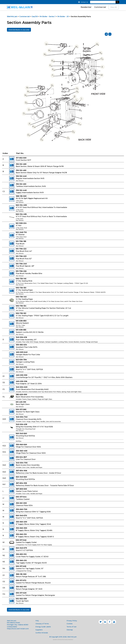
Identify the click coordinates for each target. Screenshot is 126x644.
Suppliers (39, 630)
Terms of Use (72, 627)
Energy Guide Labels (43, 627)
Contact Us (83, 2)
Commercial (100, 7)
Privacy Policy (72, 621)
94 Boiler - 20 (63, 17)
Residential (86, 7)
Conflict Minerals (42, 633)
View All (114, 7)
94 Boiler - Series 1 (48, 17)
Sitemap (70, 630)
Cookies (70, 624)
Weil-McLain (12, 17)
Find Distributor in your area (19, 30)
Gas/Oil (35, 17)
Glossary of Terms (42, 624)
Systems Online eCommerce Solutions (63, 640)
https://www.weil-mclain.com (18, 629)
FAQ (37, 621)
